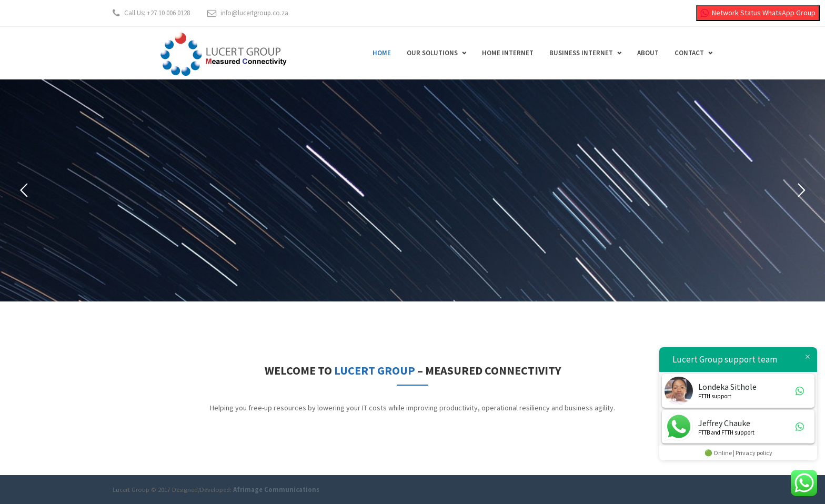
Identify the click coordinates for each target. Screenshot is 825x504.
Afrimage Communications (276, 490)
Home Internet (508, 53)
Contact (689, 53)
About (648, 53)
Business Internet (581, 53)
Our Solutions (432, 53)
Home (382, 53)
